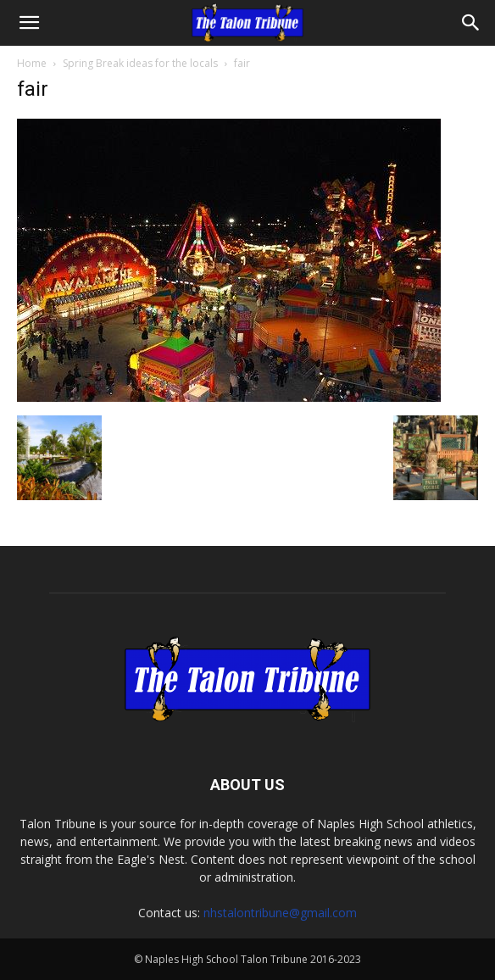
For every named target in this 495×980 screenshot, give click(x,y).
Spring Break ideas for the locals (140, 63)
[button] (29, 23)
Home (32, 63)
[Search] (471, 23)
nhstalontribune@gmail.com (280, 913)
